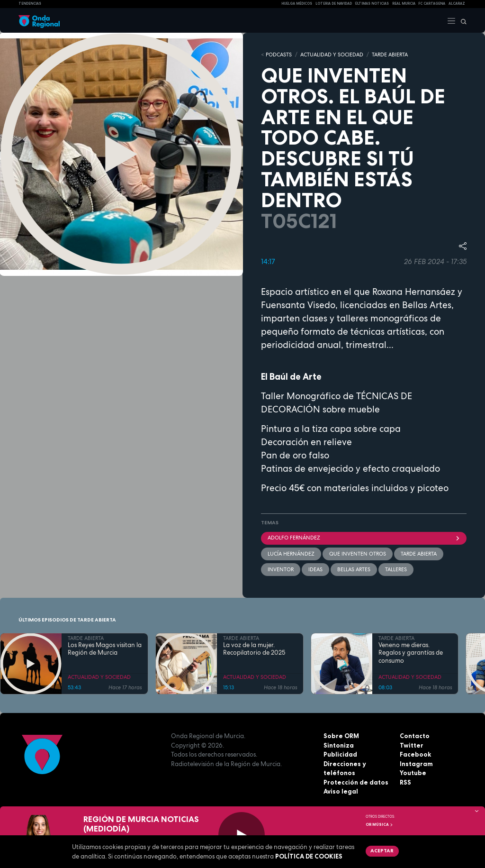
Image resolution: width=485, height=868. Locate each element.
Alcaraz (457, 4)
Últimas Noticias (372, 4)
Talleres (396, 569)
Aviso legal (341, 791)
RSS (405, 782)
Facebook (415, 754)
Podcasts (279, 55)
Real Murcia (404, 4)
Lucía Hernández (291, 554)
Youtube (413, 773)
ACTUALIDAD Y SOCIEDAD (332, 55)
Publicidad (340, 754)
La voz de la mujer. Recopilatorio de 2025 (254, 649)
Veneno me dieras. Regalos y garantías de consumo (411, 653)
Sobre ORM (341, 736)
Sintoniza (339, 745)
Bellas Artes (354, 569)
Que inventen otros (358, 554)
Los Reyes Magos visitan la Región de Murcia (105, 649)
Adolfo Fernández (364, 538)
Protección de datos (356, 782)
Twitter (412, 745)
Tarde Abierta (419, 554)
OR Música (379, 824)
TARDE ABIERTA (390, 55)
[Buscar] (461, 20)
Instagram (416, 764)
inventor (281, 569)
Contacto (415, 736)
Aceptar (382, 850)
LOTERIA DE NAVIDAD (334, 4)
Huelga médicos (297, 4)
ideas (315, 569)
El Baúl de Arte (291, 377)
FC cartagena (432, 4)
